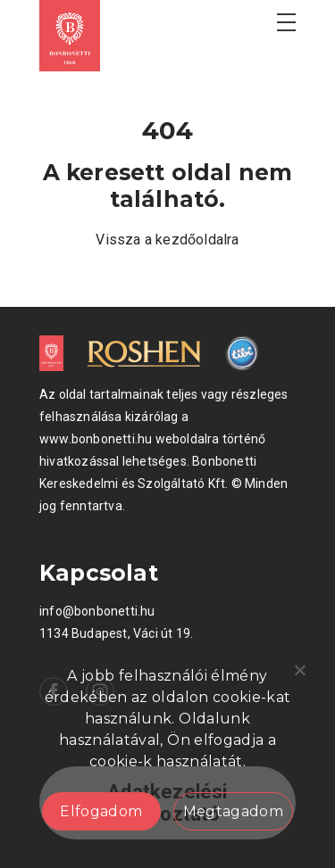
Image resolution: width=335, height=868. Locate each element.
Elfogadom (101, 811)
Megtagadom (234, 811)
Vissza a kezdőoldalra (167, 240)
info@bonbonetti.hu (97, 611)
